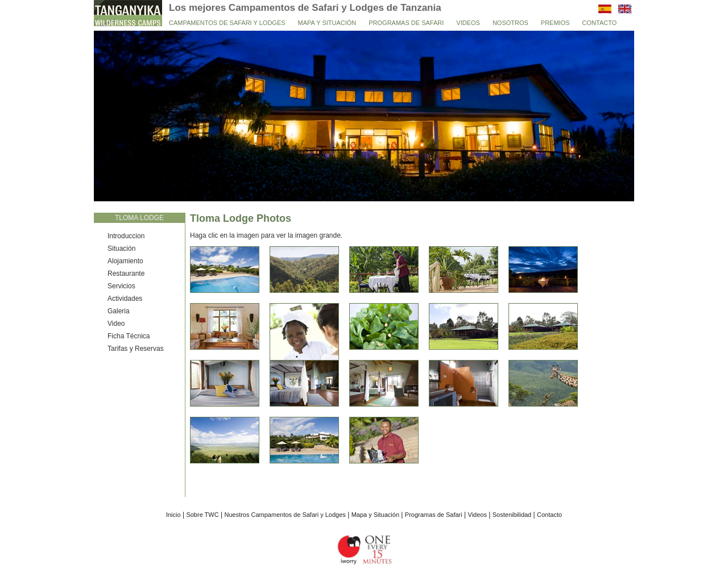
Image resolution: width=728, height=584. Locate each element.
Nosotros (510, 23)
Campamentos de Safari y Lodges (227, 23)
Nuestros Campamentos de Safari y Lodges (285, 515)
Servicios (121, 286)
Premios (555, 23)
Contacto (600, 23)
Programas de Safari (406, 23)
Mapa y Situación (327, 23)
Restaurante (126, 274)
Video (116, 324)
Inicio (173, 515)
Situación (121, 248)
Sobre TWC (202, 515)
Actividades (125, 299)
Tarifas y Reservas (136, 349)
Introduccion (126, 236)
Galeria (119, 311)
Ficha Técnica (129, 336)
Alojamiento (125, 261)
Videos (468, 23)
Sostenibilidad (512, 515)
